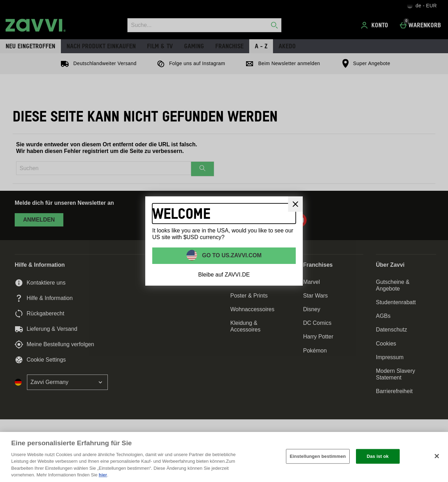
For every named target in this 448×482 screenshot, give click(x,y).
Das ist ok (378, 456)
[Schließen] (437, 456)
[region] (224, 457)
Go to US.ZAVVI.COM (231, 255)
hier (103, 475)
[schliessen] (295, 204)
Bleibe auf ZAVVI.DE (224, 275)
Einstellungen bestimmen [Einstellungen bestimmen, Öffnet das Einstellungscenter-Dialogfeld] (318, 456)
